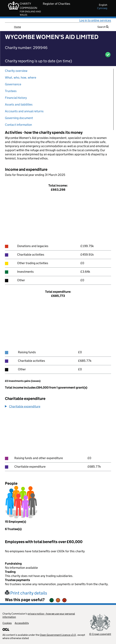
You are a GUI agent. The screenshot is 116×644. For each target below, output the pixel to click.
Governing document (19, 118)
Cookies (7, 623)
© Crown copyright (100, 634)
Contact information (18, 125)
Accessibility (22, 623)
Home (17, 27)
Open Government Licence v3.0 (58, 635)
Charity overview (16, 71)
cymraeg (102, 8)
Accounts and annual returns (24, 111)
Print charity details (26, 593)
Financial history (16, 98)
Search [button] (103, 27)
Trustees (11, 91)
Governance (13, 84)
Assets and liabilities (19, 104)
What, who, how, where (21, 78)
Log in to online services (95, 20)
